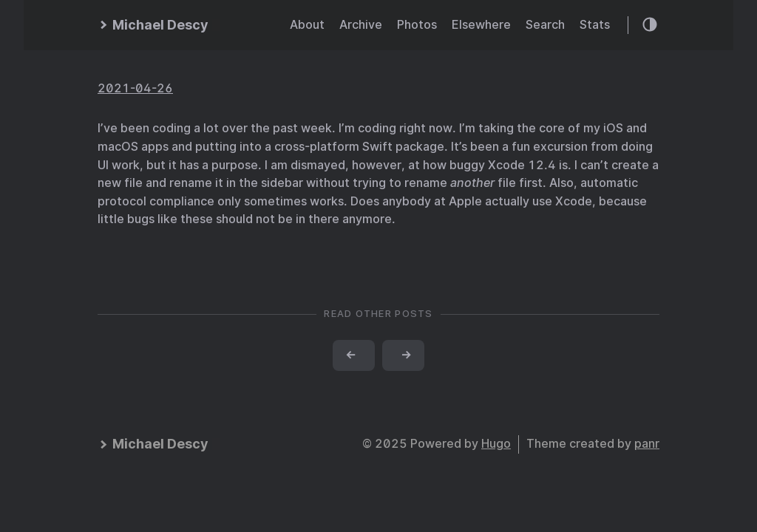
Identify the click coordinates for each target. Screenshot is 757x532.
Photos (417, 25)
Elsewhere (481, 25)
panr (647, 444)
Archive (361, 25)
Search (545, 25)
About (307, 25)
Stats (595, 25)
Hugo (496, 444)
